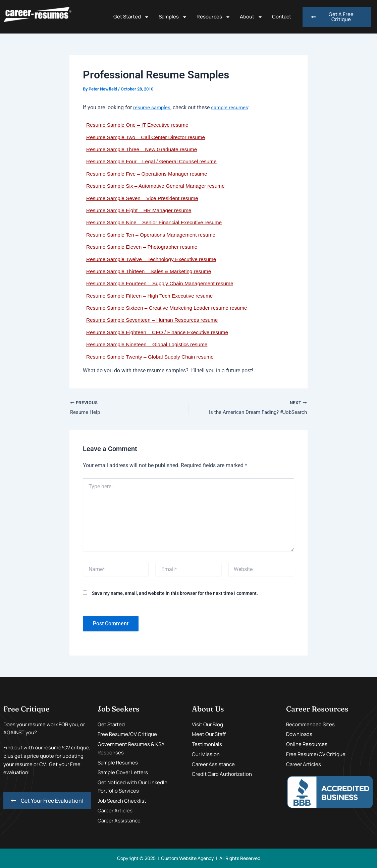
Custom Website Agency (187, 858)
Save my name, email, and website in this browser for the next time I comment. (175, 594)
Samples (173, 17)
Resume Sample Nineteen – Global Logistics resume (149, 344)
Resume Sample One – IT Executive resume (139, 125)
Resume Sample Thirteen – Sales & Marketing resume (151, 271)
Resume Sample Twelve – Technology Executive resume (154, 259)
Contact (282, 17)
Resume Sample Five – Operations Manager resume (149, 174)
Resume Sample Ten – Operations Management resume (153, 235)
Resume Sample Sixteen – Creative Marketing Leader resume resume (170, 308)
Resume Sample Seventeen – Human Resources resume (154, 320)
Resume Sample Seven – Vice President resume (144, 198)
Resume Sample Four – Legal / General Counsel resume (154, 161)
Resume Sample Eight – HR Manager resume (141, 210)
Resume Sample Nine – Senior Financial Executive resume (157, 222)
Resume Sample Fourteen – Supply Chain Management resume (163, 283)
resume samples (153, 107)
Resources (213, 17)
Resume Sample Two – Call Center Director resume (148, 137)
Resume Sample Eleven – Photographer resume (144, 247)
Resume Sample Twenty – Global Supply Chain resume (152, 357)
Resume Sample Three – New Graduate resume (144, 149)
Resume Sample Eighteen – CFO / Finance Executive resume (160, 332)
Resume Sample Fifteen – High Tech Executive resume (152, 296)
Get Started (131, 17)
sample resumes (232, 107)
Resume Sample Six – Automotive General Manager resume (158, 186)
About (251, 17)
